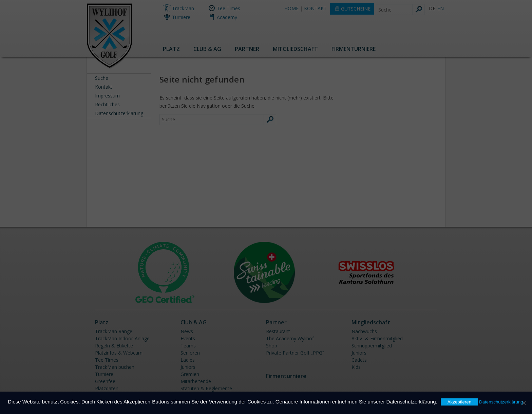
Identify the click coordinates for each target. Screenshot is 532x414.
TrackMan (183, 8)
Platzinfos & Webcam (119, 353)
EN (441, 8)
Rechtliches (107, 104)
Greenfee (105, 381)
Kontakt (104, 87)
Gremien (190, 374)
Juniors (188, 367)
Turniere (181, 17)
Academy (227, 17)
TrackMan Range (114, 331)
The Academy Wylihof (290, 338)
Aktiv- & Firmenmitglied (377, 338)
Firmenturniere (354, 49)
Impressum (107, 96)
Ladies (188, 360)
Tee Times (229, 8)
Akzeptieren (459, 402)
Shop (272, 346)
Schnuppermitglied (372, 346)
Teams (188, 346)
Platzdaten (107, 388)
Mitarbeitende (196, 381)
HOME (291, 8)
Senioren (190, 353)
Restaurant (278, 331)
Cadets (359, 360)
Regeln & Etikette (114, 346)
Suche (102, 78)
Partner (247, 49)
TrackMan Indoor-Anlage (122, 338)
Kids (356, 367)
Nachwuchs (364, 331)
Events (188, 338)
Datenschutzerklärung (119, 113)
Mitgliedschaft (295, 49)
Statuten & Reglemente (206, 388)
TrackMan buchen (115, 367)
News (187, 331)
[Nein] (524, 403)
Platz (171, 49)
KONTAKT (315, 8)
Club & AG (207, 49)
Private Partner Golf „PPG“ (295, 353)
